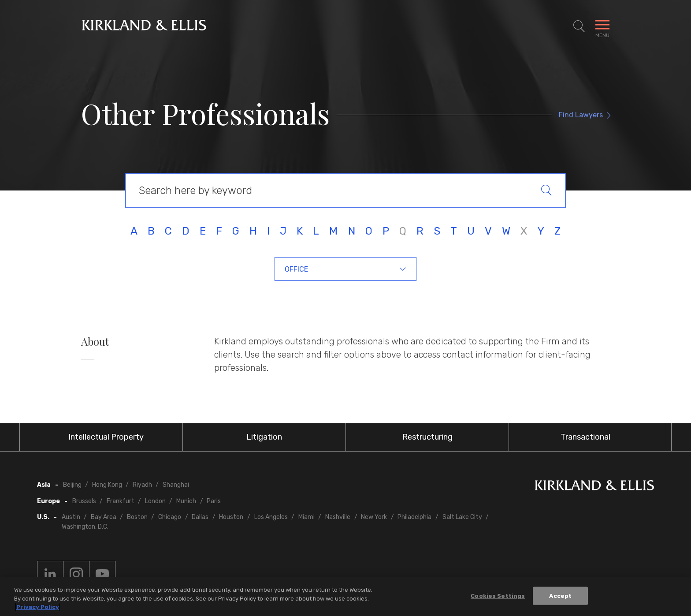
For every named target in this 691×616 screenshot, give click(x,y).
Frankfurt (121, 501)
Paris (214, 501)
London (155, 501)
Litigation (264, 437)
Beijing (72, 485)
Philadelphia (414, 517)
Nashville (338, 517)
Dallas (200, 517)
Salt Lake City (462, 517)
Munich (186, 501)
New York (374, 517)
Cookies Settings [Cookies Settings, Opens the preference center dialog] (498, 596)
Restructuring (427, 437)
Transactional (585, 437)
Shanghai (176, 485)
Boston (137, 517)
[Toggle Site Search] (579, 26)
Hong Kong (107, 485)
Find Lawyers (581, 115)
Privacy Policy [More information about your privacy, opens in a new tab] (38, 607)
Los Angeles (271, 517)
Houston (231, 517)
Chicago (170, 517)
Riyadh (142, 485)
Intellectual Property (106, 437)
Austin (71, 517)
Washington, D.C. (85, 527)
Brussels (84, 501)
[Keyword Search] (345, 190)
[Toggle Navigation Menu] (602, 26)
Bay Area (104, 517)
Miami (306, 517)
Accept (560, 596)
